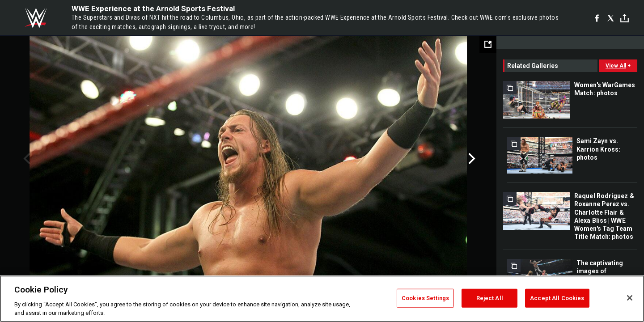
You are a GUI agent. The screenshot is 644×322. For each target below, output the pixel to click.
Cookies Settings (425, 298)
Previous (26, 159)
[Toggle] (625, 18)
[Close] (630, 298)
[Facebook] (597, 18)
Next (471, 159)
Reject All (490, 298)
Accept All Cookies (557, 298)
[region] (322, 299)
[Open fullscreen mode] (488, 44)
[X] (611, 18)
